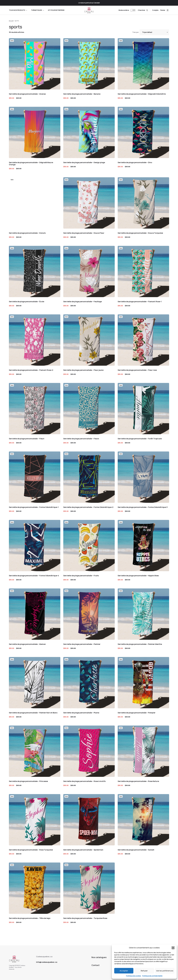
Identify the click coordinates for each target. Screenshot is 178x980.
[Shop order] (154, 32)
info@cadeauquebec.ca (47, 962)
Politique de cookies (134, 976)
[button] (173, 948)
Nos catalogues (99, 957)
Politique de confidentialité (152, 976)
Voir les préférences (165, 971)
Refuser (144, 971)
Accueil (11, 21)
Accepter (124, 971)
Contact (95, 965)
